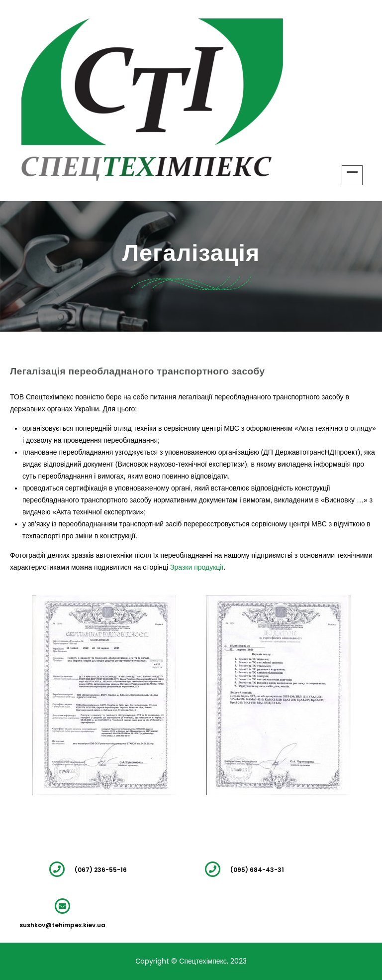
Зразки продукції (197, 567)
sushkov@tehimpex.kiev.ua (62, 925)
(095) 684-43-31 (257, 870)
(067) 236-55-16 (101, 870)
